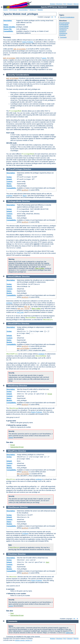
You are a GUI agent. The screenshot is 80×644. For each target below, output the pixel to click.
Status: (6, 25)
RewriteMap (40, 268)
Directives (59, 4)
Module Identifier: (10, 27)
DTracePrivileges (64, 23)
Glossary (70, 4)
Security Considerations (67, 17)
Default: (9, 179)
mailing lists (69, 633)
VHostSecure (63, 33)
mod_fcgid (20, 312)
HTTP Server (13, 10)
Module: (9, 186)
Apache (5, 10)
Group (50, 394)
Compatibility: (8, 31)
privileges (9, 196)
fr (55, 17)
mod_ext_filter (24, 309)
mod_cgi (27, 307)
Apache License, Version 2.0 (23, 640)
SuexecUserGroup (17, 447)
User (48, 562)
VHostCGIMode (64, 26)
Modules (53, 4)
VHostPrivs (62, 31)
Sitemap (76, 4)
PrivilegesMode (64, 24)
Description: (8, 21)
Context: (10, 181)
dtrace (25, 196)
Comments (63, 37)
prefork (25, 190)
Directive (27, 169)
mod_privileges (20, 49)
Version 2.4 (33, 10)
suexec (44, 58)
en (52, 17)
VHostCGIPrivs (64, 28)
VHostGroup (63, 30)
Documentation (23, 10)
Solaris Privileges (28, 42)
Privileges (25, 533)
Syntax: (9, 177)
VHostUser (62, 35)
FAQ (65, 4)
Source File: (8, 29)
